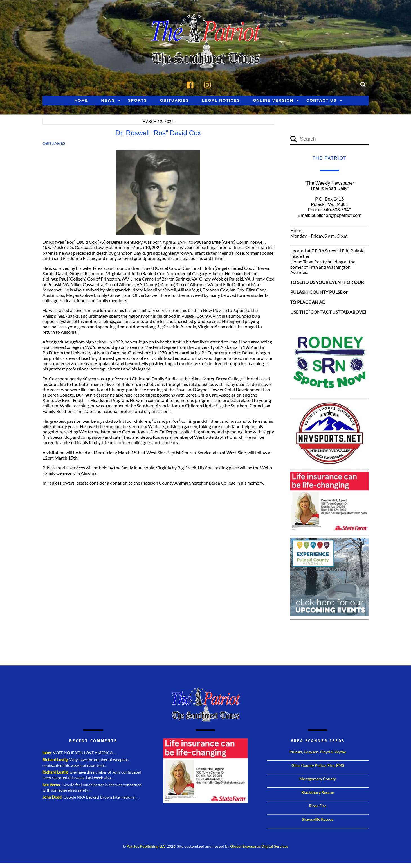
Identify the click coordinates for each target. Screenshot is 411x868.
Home (81, 101)
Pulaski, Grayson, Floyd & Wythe (318, 752)
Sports (138, 101)
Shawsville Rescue (318, 820)
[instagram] (209, 84)
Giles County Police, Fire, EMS (318, 766)
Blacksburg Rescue (318, 793)
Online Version (273, 101)
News (108, 101)
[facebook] (191, 84)
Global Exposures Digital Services (259, 847)
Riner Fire (318, 806)
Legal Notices (221, 101)
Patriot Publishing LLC (146, 847)
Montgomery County (318, 779)
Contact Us (322, 101)
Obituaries (175, 101)
